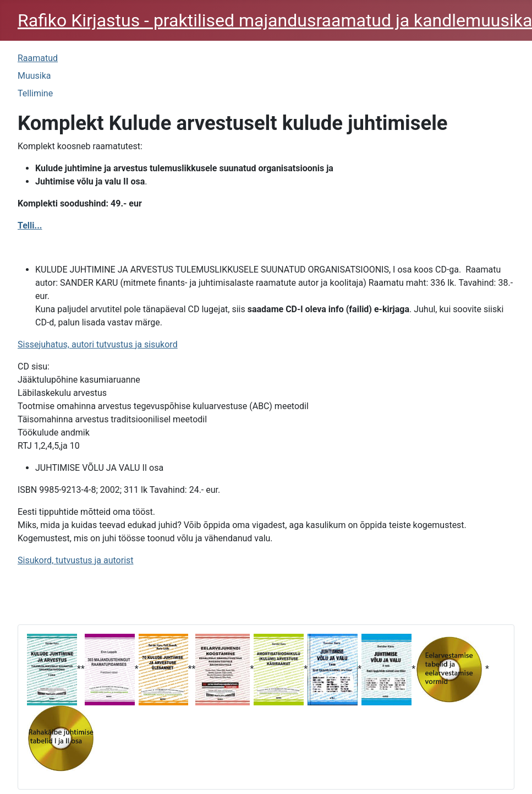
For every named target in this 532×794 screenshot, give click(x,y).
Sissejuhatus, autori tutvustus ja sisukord (98, 344)
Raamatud (38, 58)
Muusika (34, 76)
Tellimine (35, 93)
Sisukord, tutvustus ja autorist (76, 560)
